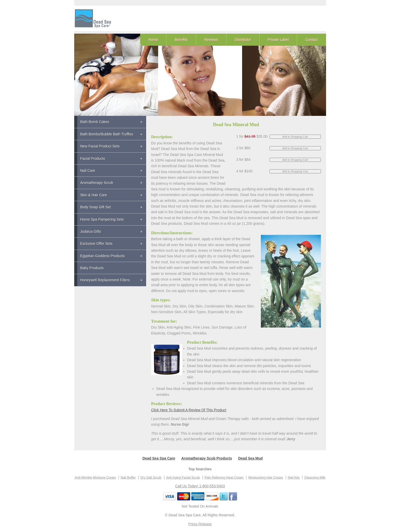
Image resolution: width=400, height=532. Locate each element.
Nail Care (88, 171)
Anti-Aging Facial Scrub (183, 478)
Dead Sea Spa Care (159, 458)
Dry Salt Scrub (151, 478)
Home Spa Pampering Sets (102, 219)
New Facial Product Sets (100, 146)
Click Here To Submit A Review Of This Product (189, 410)
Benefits (181, 40)
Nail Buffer (128, 478)
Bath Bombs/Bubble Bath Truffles (107, 134)
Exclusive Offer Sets (97, 244)
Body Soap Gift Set (96, 207)
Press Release (200, 524)
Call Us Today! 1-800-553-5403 (200, 486)
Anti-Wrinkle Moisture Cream (95, 478)
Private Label (278, 40)
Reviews (211, 40)
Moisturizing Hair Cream (266, 478)
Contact (311, 40)
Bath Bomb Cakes (95, 122)
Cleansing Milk (315, 478)
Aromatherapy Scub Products (207, 458)
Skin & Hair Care (94, 195)
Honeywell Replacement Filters (105, 280)
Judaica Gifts (91, 231)
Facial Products (93, 158)
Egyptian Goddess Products (103, 256)
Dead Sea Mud (251, 458)
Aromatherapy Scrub (97, 183)
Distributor (243, 40)
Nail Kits (294, 478)
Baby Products (92, 268)
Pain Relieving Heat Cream (224, 478)
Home (153, 40)
